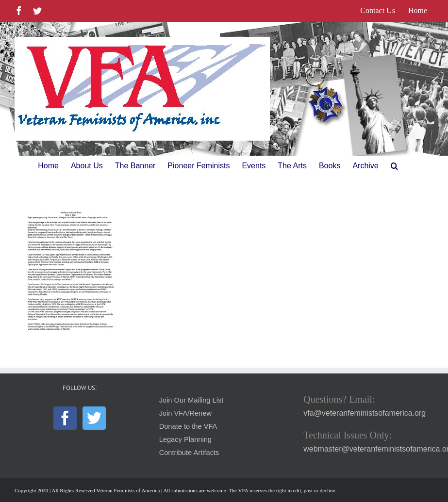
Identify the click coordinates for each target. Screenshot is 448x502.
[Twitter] (94, 418)
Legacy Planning (185, 439)
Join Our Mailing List (191, 400)
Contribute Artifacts (189, 453)
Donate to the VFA (188, 426)
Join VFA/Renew (185, 413)
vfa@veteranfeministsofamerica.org (365, 413)
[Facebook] (65, 418)
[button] (394, 166)
